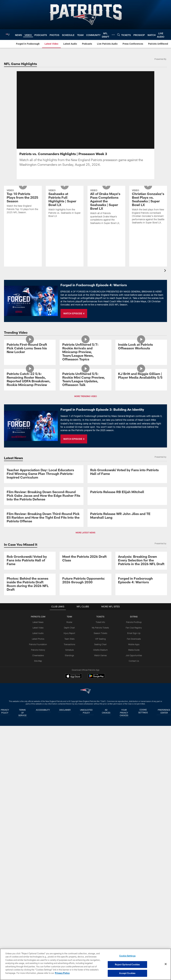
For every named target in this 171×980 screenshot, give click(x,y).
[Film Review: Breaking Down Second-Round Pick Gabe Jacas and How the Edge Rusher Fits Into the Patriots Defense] (44, 625)
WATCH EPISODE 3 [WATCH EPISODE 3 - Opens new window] (74, 501)
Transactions (69, 897)
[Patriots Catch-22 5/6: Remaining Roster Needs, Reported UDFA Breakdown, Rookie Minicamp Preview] (30, 427)
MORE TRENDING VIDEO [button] (86, 458)
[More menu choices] (113, 35)
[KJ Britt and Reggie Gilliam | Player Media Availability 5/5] (141, 423)
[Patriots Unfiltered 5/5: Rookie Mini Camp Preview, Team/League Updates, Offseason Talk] (85, 427)
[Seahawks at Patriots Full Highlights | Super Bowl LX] (65, 218)
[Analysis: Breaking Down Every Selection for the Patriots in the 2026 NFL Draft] (141, 771)
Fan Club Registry (134, 881)
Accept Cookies (127, 973)
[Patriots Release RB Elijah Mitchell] (127, 621)
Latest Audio (38, 886)
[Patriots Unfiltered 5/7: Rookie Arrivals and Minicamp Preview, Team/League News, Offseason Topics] (85, 371)
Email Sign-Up (134, 886)
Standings (69, 908)
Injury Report (69, 886)
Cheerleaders (38, 908)
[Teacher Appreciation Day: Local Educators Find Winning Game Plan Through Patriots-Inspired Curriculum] (44, 558)
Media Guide (134, 903)
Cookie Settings (127, 956)
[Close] (166, 964)
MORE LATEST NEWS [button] (85, 728)
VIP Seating (100, 892)
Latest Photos (38, 892)
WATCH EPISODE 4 (74, 317)
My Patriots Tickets (100, 881)
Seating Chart (100, 897)
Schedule (69, 903)
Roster (69, 875)
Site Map (38, 914)
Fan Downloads (134, 892)
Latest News (38, 875)
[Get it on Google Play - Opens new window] (96, 931)
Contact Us (134, 914)
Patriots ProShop (134, 875)
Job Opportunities (134, 908)
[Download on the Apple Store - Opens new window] (73, 930)
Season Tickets (100, 886)
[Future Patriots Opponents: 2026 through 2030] (85, 820)
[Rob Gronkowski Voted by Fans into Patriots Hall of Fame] (127, 556)
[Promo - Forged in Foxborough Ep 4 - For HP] (141, 820)
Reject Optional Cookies (127, 964)
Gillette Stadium (100, 903)
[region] (85, 964)
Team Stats (69, 892)
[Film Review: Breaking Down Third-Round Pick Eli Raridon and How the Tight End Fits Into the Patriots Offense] (44, 691)
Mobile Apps (134, 897)
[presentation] (166, 275)
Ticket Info (100, 875)
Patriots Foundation (38, 897)
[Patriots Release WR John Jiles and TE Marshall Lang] (127, 689)
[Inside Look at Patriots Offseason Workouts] (141, 365)
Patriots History (38, 903)
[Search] (119, 35)
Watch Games (100, 908)
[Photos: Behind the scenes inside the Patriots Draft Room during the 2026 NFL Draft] (30, 823)
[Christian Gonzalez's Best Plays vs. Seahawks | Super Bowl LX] (148, 222)
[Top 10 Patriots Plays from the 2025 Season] (23, 217)
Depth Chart (69, 881)
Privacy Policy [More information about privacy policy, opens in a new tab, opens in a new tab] (62, 973)
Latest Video (38, 881)
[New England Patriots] (85, 945)
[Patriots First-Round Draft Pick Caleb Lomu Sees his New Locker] (30, 367)
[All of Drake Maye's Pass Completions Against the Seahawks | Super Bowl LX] (106, 222)
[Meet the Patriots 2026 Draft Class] (85, 769)
